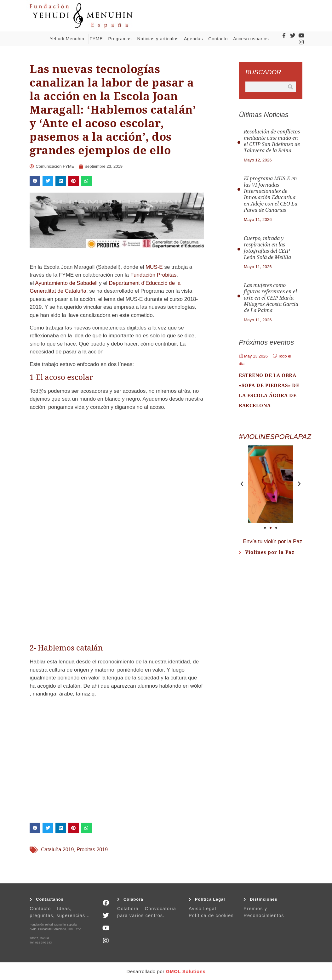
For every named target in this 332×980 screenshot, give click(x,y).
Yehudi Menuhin (69, 39)
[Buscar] (290, 87)
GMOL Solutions (186, 971)
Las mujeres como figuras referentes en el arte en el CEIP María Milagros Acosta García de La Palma (271, 298)
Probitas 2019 (92, 850)
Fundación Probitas (153, 275)
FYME (98, 39)
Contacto (220, 39)
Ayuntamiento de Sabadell (66, 283)
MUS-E (154, 267)
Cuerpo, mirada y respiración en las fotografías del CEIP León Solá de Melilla (267, 248)
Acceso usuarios (252, 39)
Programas (121, 39)
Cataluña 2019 (57, 850)
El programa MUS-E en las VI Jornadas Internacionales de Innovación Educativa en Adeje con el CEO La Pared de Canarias (271, 194)
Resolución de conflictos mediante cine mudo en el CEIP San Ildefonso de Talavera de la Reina (272, 141)
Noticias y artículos (159, 39)
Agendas (195, 39)
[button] (35, 181)
